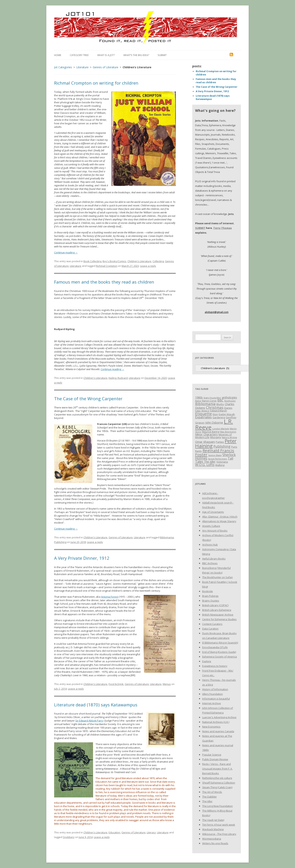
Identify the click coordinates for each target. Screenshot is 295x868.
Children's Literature (139, 261)
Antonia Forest (110, 597)
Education (114, 832)
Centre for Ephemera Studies (219, 619)
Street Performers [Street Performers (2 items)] (217, 459)
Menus (167, 684)
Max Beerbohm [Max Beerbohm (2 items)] (228, 432)
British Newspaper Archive (218, 615)
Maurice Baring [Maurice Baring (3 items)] (211, 432)
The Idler (207, 801)
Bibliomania (167, 537)
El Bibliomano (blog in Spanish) (220, 643)
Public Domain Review (215, 759)
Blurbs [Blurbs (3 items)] (220, 404)
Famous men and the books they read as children (104, 282)
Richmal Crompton (107, 266)
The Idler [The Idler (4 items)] (210, 462)
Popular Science (212, 755)
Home (58, 55)
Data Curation (210, 629)
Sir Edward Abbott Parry (89, 721)
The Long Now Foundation (217, 806)
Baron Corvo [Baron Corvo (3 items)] (209, 401)
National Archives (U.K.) (216, 722)
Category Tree (79, 55)
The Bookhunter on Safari (217, 577)
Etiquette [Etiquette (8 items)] (204, 414)
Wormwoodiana (212, 839)
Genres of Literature (121, 537)
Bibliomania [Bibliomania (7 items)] (205, 404)
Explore (207, 661)
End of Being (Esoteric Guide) (219, 652)
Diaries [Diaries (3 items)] (228, 408)
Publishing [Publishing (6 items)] (222, 446)
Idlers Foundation (212, 694)
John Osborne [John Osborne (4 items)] (214, 422)
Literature (76, 266)
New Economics (211, 727)
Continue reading (66, 252)
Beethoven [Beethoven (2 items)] (230, 401)
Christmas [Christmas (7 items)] (215, 407)
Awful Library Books (214, 559)
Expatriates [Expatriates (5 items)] (203, 417)
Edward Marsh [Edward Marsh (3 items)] (219, 411)
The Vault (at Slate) (213, 820)
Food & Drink (116, 684)
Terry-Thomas (223, 228)
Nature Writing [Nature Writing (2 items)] (229, 437)
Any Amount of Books (215, 531)
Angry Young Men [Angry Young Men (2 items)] (212, 398)
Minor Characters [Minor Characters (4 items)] (206, 434)
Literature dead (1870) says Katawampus (96, 705)
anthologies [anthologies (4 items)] (229, 397)
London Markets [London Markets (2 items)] (221, 429)
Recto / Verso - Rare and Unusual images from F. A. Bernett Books (217, 769)
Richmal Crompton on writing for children (96, 83)
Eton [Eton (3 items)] (215, 414)
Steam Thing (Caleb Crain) (217, 787)
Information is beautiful (216, 699)
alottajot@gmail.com (217, 312)
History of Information (215, 689)
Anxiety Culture (211, 526)
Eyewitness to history (215, 666)
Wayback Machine (213, 829)
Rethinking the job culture (217, 778)
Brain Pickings (210, 596)
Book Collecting (92, 261)
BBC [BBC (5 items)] (220, 400)
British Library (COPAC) (215, 605)
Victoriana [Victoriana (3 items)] (222, 462)
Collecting (158, 261)
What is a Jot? (106, 55)
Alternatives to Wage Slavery (219, 521)
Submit (162, 55)
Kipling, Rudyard (118, 378)
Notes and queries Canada (218, 731)
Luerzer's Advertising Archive (219, 717)
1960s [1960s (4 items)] (199, 397)
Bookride (208, 591)
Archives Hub (210, 545)
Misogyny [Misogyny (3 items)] (216, 437)
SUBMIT (200, 228)
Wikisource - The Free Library (219, 834)
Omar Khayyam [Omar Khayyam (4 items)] (205, 442)
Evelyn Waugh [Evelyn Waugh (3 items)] (227, 414)
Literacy (151, 832)
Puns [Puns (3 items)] (234, 447)
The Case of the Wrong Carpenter (88, 399)
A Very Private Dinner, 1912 (82, 558)
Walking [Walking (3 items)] (220, 465)
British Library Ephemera (217, 610)
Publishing (60, 542)
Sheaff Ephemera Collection (219, 783)
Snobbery (69, 837)
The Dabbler (209, 797)
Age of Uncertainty (213, 512)
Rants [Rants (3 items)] (198, 451)
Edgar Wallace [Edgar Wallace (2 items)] (202, 411)
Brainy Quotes (211, 601)
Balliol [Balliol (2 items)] (198, 401)
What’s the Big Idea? (136, 55)
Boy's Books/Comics (114, 261)
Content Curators (212, 624)
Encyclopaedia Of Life (215, 647)
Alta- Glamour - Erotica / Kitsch (220, 517)
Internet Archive (212, 703)
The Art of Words (212, 792)
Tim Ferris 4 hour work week (219, 825)
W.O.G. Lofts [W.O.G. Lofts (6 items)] (205, 465)
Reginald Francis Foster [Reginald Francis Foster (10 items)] (215, 452)
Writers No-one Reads (215, 843)
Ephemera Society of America (219, 657)
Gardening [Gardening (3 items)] (219, 417)
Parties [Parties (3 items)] (220, 442)
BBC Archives (210, 563)
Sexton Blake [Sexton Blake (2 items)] (215, 455)
